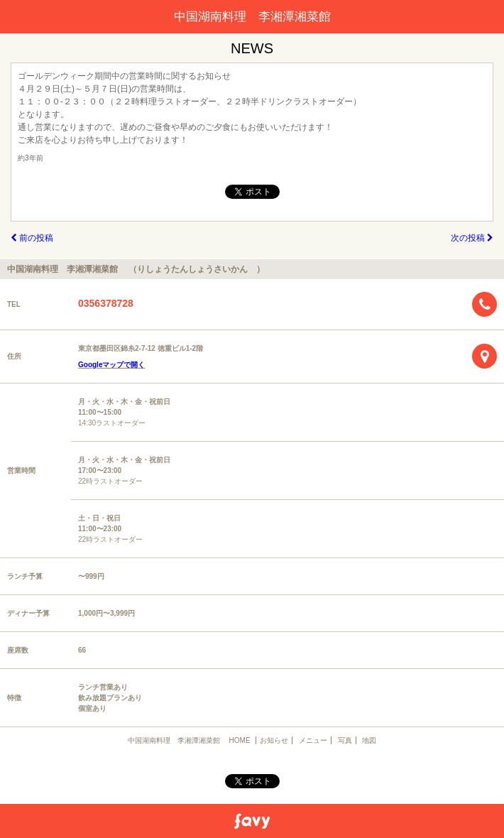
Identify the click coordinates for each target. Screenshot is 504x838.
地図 (369, 740)
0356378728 (106, 303)
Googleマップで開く (111, 365)
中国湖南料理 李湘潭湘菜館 (258, 17)
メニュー (313, 740)
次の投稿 (472, 238)
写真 (345, 740)
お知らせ (274, 740)
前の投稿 (32, 238)
